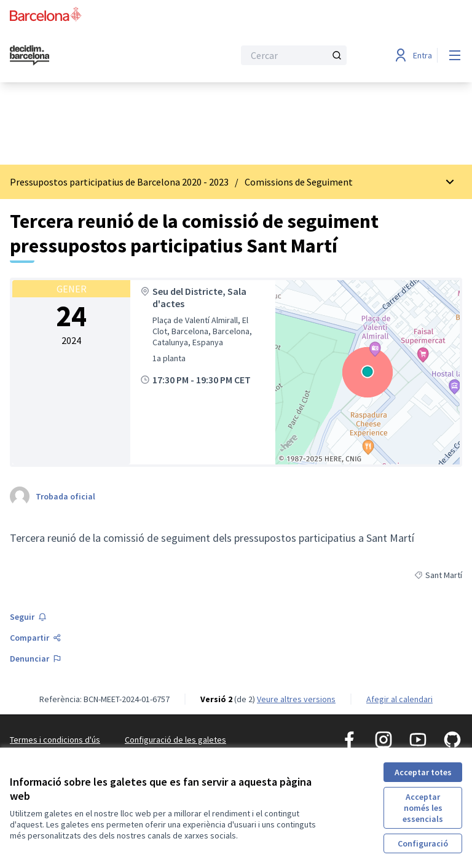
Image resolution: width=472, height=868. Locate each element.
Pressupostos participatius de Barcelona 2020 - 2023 (119, 182)
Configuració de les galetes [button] (175, 740)
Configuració (423, 843)
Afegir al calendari (399, 699)
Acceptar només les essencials (423, 808)
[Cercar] (294, 55)
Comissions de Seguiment (299, 182)
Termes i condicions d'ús (55, 740)
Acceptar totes (423, 772)
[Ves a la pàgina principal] (92, 55)
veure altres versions (296, 699)
